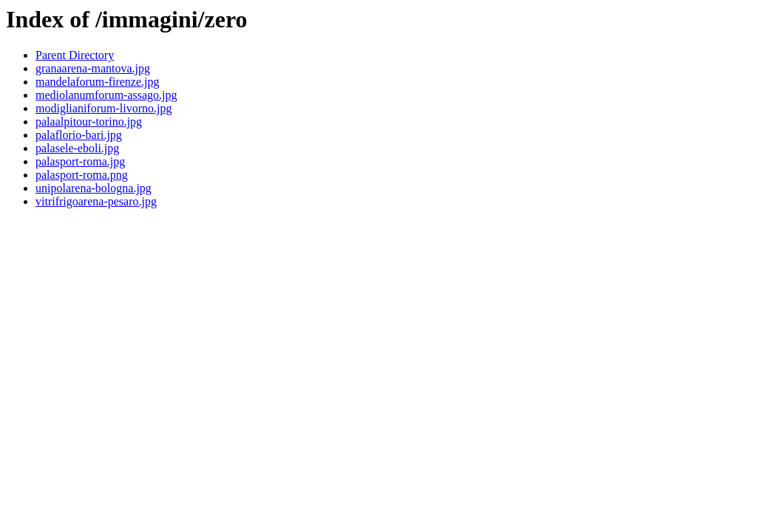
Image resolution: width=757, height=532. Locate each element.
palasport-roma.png (82, 175)
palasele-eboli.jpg (77, 148)
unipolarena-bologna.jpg (94, 188)
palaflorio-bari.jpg (79, 135)
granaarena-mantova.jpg (93, 68)
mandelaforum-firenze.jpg (97, 82)
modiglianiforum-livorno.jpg (103, 108)
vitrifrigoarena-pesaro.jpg (96, 201)
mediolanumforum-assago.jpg (106, 95)
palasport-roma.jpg (80, 161)
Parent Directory (75, 55)
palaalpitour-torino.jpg (89, 122)
